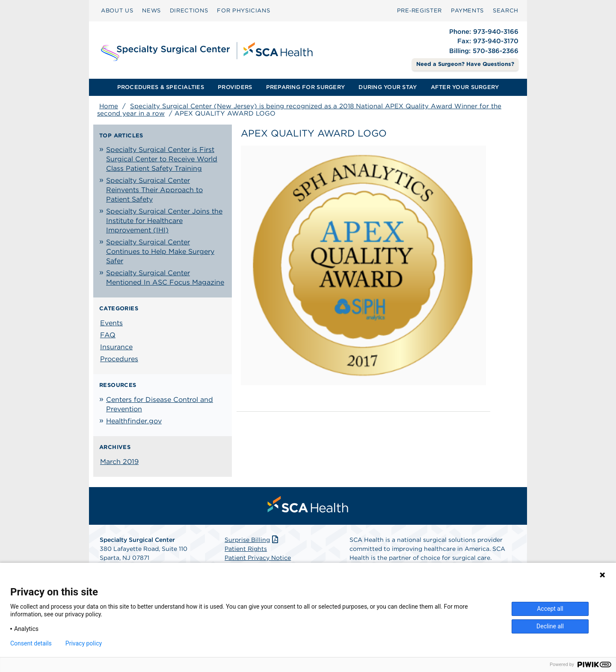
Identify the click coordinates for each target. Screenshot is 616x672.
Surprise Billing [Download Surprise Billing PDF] (252, 540)
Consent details (31, 643)
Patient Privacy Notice (258, 558)
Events (111, 323)
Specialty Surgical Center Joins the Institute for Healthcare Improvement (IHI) (164, 221)
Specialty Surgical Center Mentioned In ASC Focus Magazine (165, 278)
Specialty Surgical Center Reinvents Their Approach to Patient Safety (154, 190)
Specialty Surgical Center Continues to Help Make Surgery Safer (160, 251)
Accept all (550, 609)
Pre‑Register (419, 10)
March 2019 (119, 462)
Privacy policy (84, 643)
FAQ (108, 335)
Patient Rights (246, 549)
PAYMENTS (467, 10)
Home (109, 106)
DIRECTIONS (189, 10)
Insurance (116, 347)
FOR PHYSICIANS (243, 10)
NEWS (151, 10)
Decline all (550, 626)
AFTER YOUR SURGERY (465, 87)
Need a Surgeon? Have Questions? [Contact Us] (465, 64)
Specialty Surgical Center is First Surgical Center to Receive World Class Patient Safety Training (162, 159)
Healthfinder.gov (134, 421)
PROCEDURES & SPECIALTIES (161, 87)
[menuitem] (117, 11)
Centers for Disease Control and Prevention (160, 404)
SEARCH (506, 10)
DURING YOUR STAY (388, 87)
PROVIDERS (235, 87)
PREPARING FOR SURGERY (305, 87)
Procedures (119, 359)
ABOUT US (117, 10)
